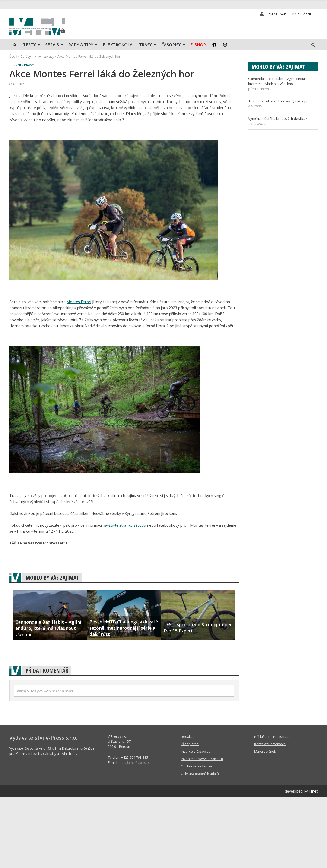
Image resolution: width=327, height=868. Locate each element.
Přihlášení (302, 14)
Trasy (145, 52)
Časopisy (171, 52)
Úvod (13, 64)
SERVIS (52, 52)
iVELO (49, 30)
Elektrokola (118, 52)
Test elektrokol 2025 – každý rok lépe (278, 108)
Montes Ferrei (79, 309)
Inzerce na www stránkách (202, 766)
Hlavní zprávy (44, 64)
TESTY (29, 52)
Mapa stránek (265, 759)
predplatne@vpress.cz (135, 770)
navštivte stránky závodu (124, 533)
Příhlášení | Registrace (272, 744)
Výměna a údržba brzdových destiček (278, 126)
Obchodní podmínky (196, 774)
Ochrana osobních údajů (200, 781)
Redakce (188, 744)
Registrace (276, 14)
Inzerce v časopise (196, 759)
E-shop (198, 52)
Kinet (313, 799)
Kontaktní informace (270, 751)
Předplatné (190, 751)
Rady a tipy (81, 52)
